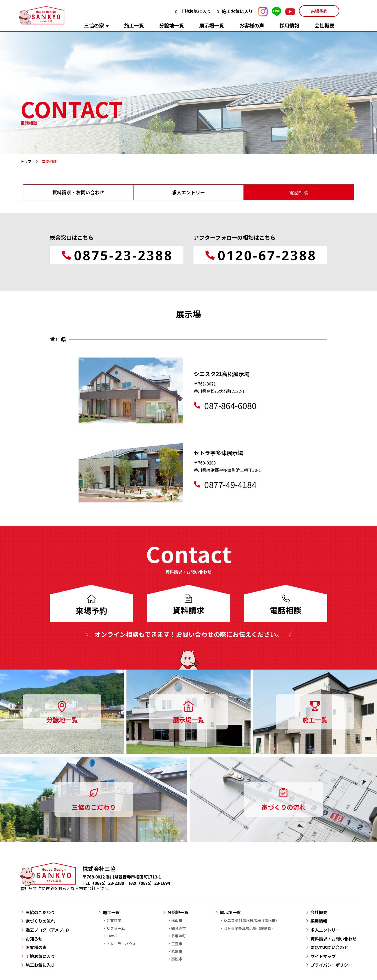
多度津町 (179, 936)
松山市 (177, 920)
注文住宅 (114, 920)
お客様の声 (252, 25)
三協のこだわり (40, 912)
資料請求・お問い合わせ (78, 192)
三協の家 (94, 25)
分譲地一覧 (172, 25)
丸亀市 (177, 951)
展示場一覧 (212, 25)
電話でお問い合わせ (329, 947)
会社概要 (324, 25)
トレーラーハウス (121, 944)
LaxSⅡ (113, 936)
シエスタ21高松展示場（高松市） (251, 920)
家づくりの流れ (40, 921)
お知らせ (34, 939)
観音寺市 (179, 928)
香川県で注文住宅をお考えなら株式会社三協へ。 (66, 885)
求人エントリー (188, 192)
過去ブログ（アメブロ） (49, 930)
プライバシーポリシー (331, 965)
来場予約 (319, 11)
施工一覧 (134, 25)
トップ (26, 161)
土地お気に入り (196, 11)
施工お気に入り (237, 11)
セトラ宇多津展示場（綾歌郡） (249, 928)
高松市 (177, 959)
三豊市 (177, 944)
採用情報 (289, 25)
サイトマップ (323, 956)
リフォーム (116, 928)
